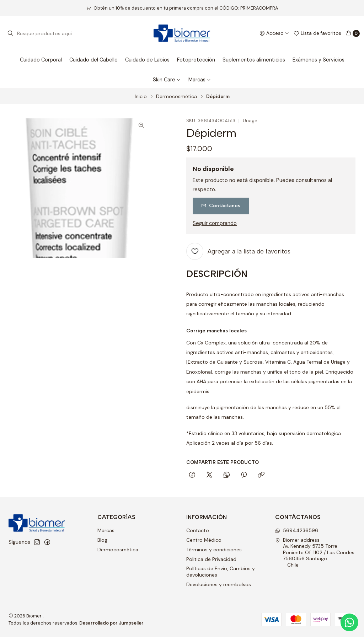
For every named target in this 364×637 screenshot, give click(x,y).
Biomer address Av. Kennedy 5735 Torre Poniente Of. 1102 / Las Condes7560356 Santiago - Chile (315, 552)
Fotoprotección (196, 60)
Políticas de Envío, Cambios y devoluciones (221, 572)
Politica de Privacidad (211, 559)
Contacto (198, 530)
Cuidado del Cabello (93, 60)
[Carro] (353, 33)
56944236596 (297, 530)
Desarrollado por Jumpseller (111, 623)
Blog (102, 540)
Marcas (200, 80)
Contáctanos (221, 205)
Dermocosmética (176, 97)
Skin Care (167, 80)
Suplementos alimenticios (254, 60)
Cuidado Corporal (41, 60)
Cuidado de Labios (147, 60)
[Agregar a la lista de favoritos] (238, 251)
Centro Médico (204, 540)
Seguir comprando (215, 223)
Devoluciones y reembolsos (219, 584)
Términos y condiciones (214, 550)
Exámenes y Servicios (318, 60)
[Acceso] (274, 33)
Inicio (141, 97)
